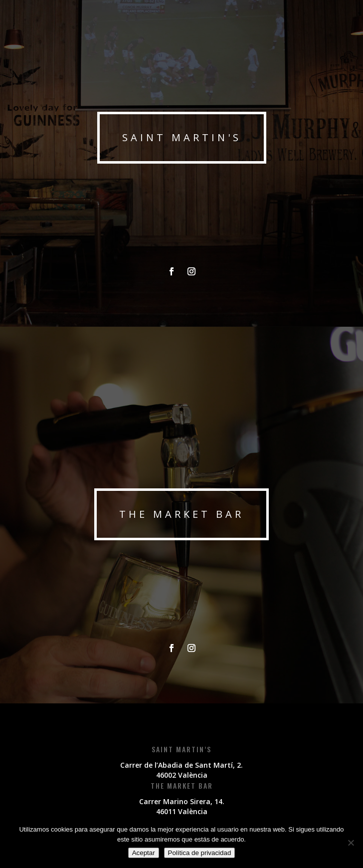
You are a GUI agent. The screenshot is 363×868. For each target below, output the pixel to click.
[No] (351, 843)
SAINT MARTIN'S (182, 137)
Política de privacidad (200, 853)
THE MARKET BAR (181, 514)
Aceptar (144, 853)
